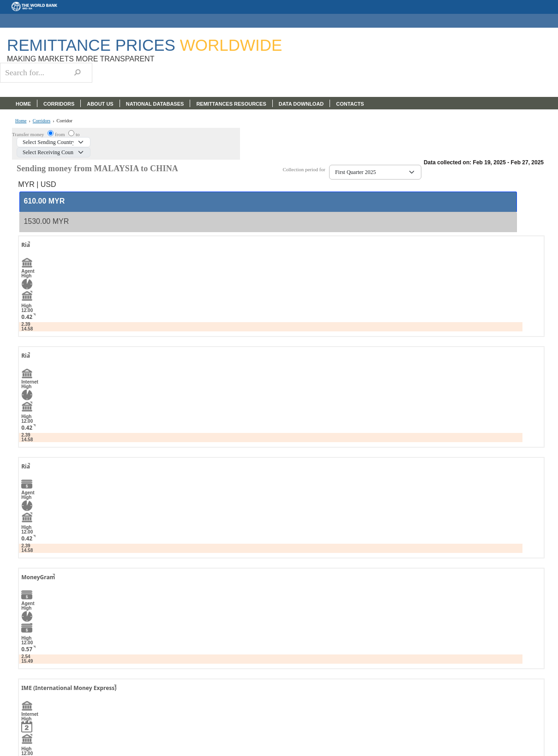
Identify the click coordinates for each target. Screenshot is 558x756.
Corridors (42, 121)
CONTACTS (350, 104)
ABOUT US (100, 104)
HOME (23, 104)
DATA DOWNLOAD (301, 104)
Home (21, 121)
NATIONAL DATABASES (155, 104)
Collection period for (306, 170)
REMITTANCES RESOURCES (231, 104)
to (78, 134)
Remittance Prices (144, 45)
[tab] (268, 202)
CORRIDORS (59, 104)
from (60, 134)
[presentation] (44, 201)
